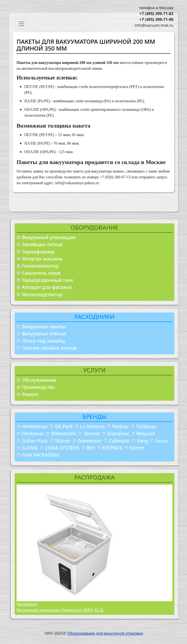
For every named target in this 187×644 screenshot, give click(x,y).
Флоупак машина (42, 259)
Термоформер (38, 252)
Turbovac (146, 426)
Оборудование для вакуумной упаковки (105, 633)
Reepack (146, 433)
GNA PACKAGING (41, 455)
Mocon (63, 441)
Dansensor (90, 441)
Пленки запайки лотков (49, 348)
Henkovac (33, 433)
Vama (162, 441)
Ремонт (30, 394)
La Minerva (92, 426)
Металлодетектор (42, 294)
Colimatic (119, 441)
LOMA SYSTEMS (62, 448)
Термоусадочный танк (48, 280)
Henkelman (35, 426)
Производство (38, 387)
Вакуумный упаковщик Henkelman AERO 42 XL (60, 610)
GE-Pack (64, 426)
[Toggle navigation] (21, 24)
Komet (137, 448)
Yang (143, 441)
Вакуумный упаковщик (49, 237)
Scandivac (118, 433)
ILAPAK (30, 448)
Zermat (92, 433)
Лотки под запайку (44, 341)
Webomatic (64, 433)
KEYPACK (112, 448)
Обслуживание (39, 380)
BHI (91, 448)
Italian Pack (35, 441)
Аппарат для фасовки (47, 287)
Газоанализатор (40, 266)
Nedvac (120, 426)
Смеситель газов (41, 273)
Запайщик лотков (42, 244)
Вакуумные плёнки (44, 334)
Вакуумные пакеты (44, 326)
